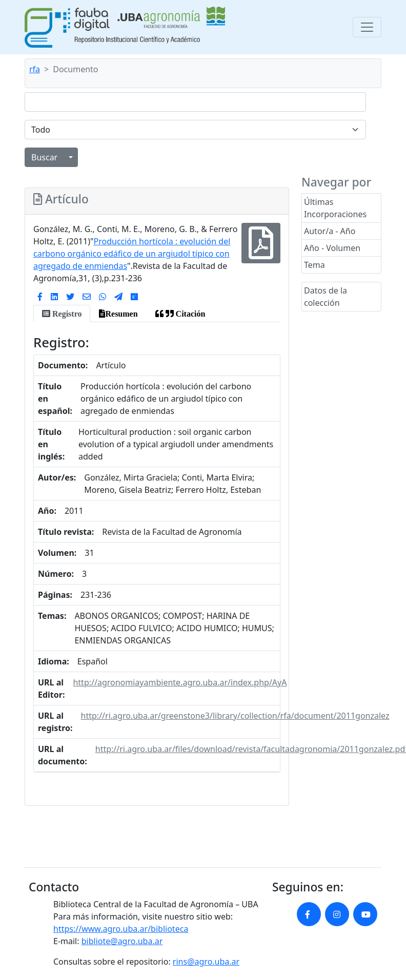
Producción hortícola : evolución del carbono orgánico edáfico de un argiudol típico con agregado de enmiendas (132, 254)
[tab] (62, 314)
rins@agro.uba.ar (206, 962)
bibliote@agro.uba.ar (122, 941)
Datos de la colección (326, 297)
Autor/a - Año (330, 231)
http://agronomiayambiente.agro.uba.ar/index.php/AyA (180, 682)
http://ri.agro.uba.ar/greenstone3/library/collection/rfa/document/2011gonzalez (235, 716)
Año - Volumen (332, 248)
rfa (35, 69)
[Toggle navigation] (367, 27)
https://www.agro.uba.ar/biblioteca (121, 929)
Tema (314, 265)
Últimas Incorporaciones (335, 208)
